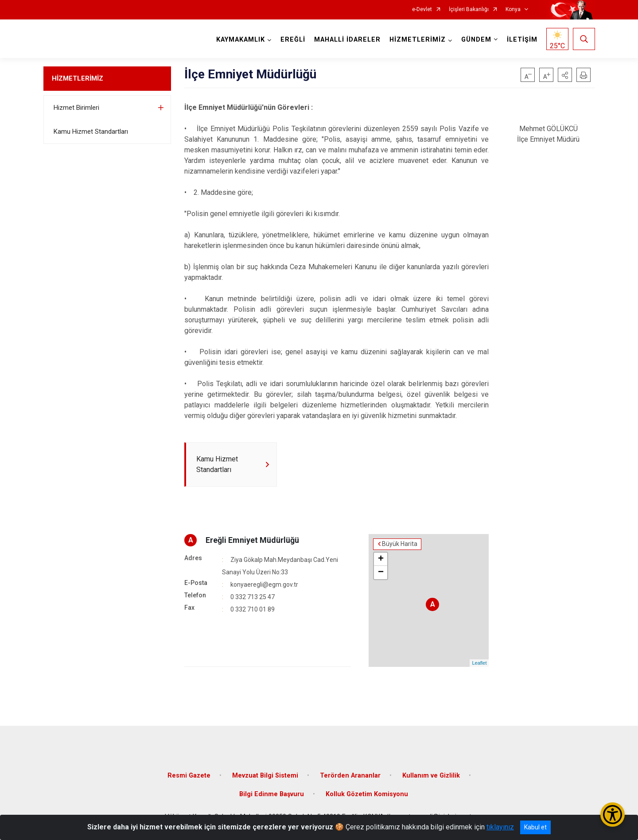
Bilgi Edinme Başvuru (272, 794)
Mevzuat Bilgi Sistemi (265, 776)
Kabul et (535, 827)
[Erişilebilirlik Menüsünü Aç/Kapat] (613, 815)
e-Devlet (422, 10)
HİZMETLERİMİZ (78, 78)
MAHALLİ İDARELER (347, 40)
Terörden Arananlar (350, 776)
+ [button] (381, 559)
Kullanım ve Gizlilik (431, 776)
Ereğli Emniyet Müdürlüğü (252, 540)
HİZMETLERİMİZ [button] (418, 40)
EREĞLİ (293, 40)
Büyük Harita (400, 544)
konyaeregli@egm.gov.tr (264, 585)
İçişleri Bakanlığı (469, 10)
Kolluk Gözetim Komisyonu (367, 794)
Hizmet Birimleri (76, 108)
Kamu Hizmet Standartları (91, 132)
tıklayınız (500, 827)
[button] (565, 75)
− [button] (381, 573)
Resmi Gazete (189, 776)
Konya (513, 10)
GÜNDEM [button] (476, 40)
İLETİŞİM (522, 40)
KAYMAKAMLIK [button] (241, 40)
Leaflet (479, 663)
